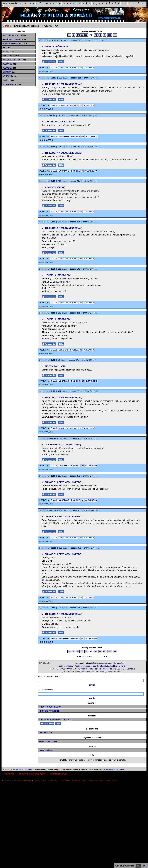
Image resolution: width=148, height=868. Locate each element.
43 (104, 35)
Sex (7, 48)
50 (71, 669)
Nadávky (10, 64)
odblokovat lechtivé (67, 666)
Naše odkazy (45, 733)
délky (116, 663)
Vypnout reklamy (48, 742)
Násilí (9, 52)
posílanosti (108, 663)
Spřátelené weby (59, 774)
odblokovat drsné (118, 666)
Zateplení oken (47, 750)
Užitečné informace (96, 780)
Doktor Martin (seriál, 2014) (61, 445)
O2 (81, 68)
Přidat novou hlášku (50, 707)
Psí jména (53, 780)
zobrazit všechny (114, 672)
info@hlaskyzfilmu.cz (115, 769)
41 (96, 35)
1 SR (128, 669)
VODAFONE (64, 68)
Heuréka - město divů (57, 275)
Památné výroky (14, 39)
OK (138, 866)
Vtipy (115, 780)
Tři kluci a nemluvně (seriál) (62, 84)
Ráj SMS (75, 780)
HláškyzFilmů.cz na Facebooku (55, 720)
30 (68, 669)
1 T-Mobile (104, 669)
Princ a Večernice (55, 46)
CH (64, 3)
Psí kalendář (64, 780)
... (5, 6)
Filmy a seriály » (14, 3)
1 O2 (117, 669)
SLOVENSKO (89, 68)
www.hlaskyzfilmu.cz (23, 769)
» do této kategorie (49, 711)
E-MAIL (54, 68)
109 (110, 35)
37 (78, 35)
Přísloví (43, 780)
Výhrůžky (10, 76)
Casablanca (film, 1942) (58, 122)
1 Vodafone (84, 669)
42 (100, 35)
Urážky (9, 72)
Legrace (17, 780)
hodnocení (98, 663)
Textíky (84, 780)
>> (115, 35)
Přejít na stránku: (85, 657)
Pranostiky (27, 780)
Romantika (50, 26)
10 (60, 669)
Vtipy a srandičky (15, 43)
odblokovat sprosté (84, 666)
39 (86, 35)
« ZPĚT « (7, 26)
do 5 (97, 669)
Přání (36, 780)
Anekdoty (8, 780)
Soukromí (9, 774)
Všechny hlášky (14, 35)
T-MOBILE (74, 68)
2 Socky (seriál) (54, 187)
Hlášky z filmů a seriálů (26, 26)
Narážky (9, 68)
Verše (109, 780)
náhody (122, 663)
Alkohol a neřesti (15, 60)
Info (145, 866)
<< (69, 35)
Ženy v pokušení (54, 366)
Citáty (8, 80)
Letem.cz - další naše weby (32, 774)
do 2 (92, 669)
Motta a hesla (12, 84)
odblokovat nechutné (101, 666)
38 (82, 35)
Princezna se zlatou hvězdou (62, 482)
